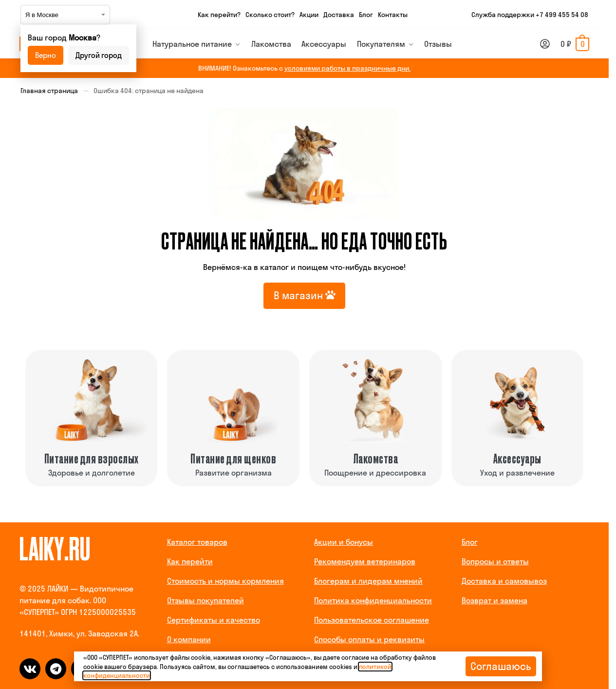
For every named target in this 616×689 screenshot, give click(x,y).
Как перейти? (219, 15)
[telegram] (56, 669)
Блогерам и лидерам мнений (368, 581)
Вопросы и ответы (495, 561)
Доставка (339, 15)
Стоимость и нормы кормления (225, 581)
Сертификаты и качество (214, 620)
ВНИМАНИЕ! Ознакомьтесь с (304, 68)
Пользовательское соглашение (372, 620)
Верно (46, 55)
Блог (366, 15)
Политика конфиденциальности (373, 600)
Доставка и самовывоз (504, 581)
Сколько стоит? (270, 15)
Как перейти (190, 561)
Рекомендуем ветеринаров (365, 561)
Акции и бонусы (344, 542)
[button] (575, 44)
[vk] (30, 669)
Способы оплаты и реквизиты (369, 639)
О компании (189, 639)
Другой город (99, 55)
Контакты (393, 15)
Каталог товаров (197, 542)
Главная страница (49, 91)
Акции (309, 15)
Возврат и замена (495, 600)
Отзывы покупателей (205, 600)
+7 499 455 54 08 (562, 15)
